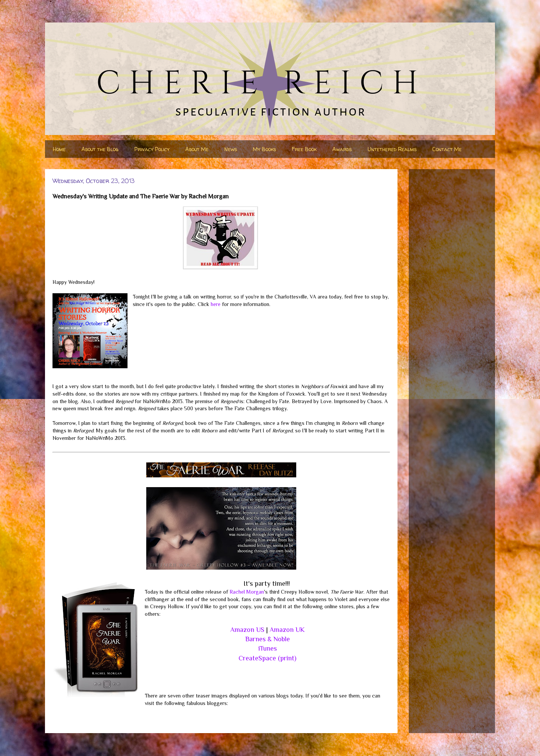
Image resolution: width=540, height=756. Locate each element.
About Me (197, 149)
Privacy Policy (152, 149)
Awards (342, 149)
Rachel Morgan (247, 592)
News (231, 149)
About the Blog (100, 149)
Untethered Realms (392, 149)
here (216, 304)
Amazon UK (287, 630)
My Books (264, 149)
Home (59, 149)
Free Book (304, 149)
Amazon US (247, 630)
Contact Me (447, 149)
